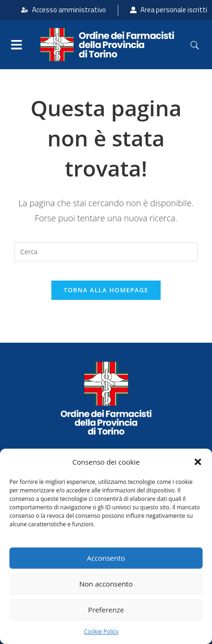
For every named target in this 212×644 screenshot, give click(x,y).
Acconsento (106, 558)
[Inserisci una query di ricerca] (106, 252)
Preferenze (106, 610)
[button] (198, 462)
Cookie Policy (101, 632)
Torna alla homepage (106, 290)
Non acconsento (106, 584)
